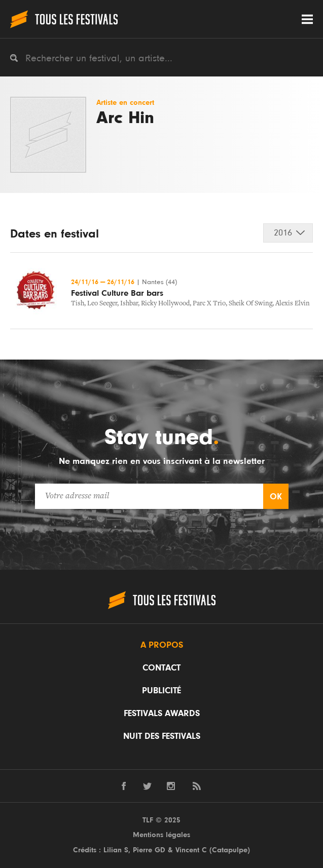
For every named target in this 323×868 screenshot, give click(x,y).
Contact (161, 668)
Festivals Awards (162, 714)
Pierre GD (149, 850)
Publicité (161, 691)
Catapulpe (230, 850)
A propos (162, 645)
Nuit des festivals (162, 736)
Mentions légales (161, 835)
